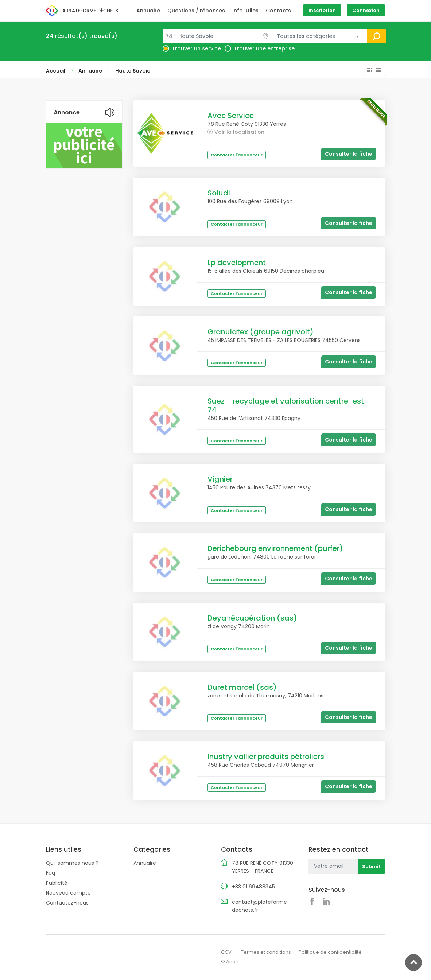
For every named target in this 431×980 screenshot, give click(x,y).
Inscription (322, 10)
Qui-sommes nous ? (72, 863)
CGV (226, 952)
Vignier (220, 479)
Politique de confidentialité (330, 952)
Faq (51, 873)
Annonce (67, 112)
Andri (232, 961)
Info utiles (245, 11)
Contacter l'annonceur (237, 155)
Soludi (219, 193)
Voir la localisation (239, 132)
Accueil (56, 71)
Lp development (237, 262)
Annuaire (148, 11)
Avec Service (231, 116)
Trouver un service (196, 48)
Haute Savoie (133, 71)
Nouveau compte (68, 893)
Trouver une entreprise (264, 48)
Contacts (278, 11)
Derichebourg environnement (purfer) (275, 548)
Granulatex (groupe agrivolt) (261, 332)
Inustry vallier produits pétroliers (266, 757)
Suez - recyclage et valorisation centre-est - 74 (289, 405)
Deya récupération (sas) (252, 618)
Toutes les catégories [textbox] (306, 36)
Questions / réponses (196, 11)
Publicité (57, 883)
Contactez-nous (67, 903)
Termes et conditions (266, 952)
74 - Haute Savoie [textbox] (189, 36)
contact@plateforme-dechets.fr (261, 906)
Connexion (366, 10)
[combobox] (218, 36)
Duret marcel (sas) (242, 687)
